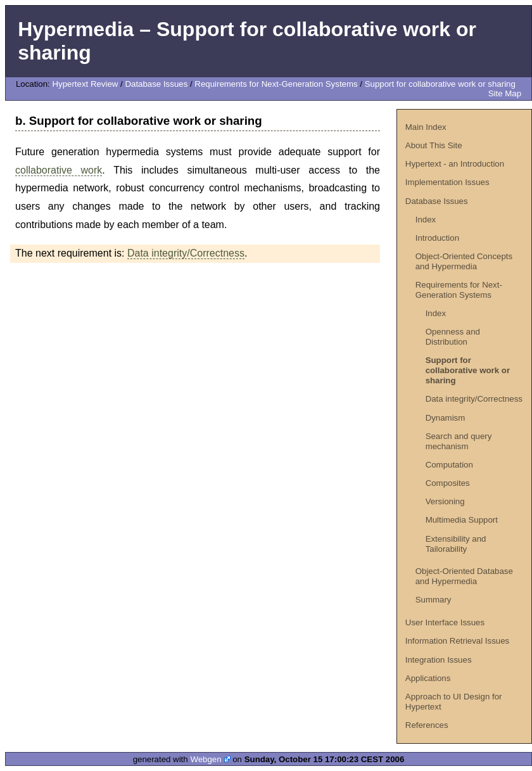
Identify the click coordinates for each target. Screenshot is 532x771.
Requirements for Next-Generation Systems (276, 84)
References (427, 725)
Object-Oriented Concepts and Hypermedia (464, 261)
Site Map (505, 93)
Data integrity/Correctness (474, 399)
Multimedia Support (462, 520)
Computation (449, 465)
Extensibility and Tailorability (456, 544)
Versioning (445, 501)
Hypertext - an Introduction (455, 164)
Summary (434, 600)
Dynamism (446, 418)
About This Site (434, 145)
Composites (448, 483)
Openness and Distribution (453, 337)
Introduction (437, 238)
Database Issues (156, 84)
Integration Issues (439, 660)
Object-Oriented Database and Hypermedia (464, 576)
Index (426, 220)
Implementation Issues (447, 182)
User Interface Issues (445, 622)
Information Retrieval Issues (457, 641)
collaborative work (59, 170)
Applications (428, 678)
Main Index (426, 127)
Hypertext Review (85, 84)
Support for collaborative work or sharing (440, 84)
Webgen (206, 759)
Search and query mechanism (459, 441)
